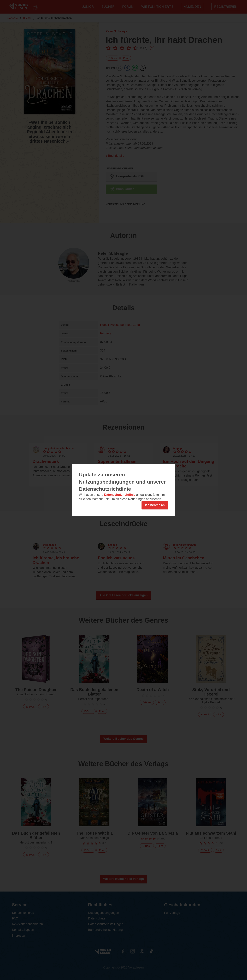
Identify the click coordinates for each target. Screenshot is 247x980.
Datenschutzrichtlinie (120, 495)
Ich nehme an (155, 505)
